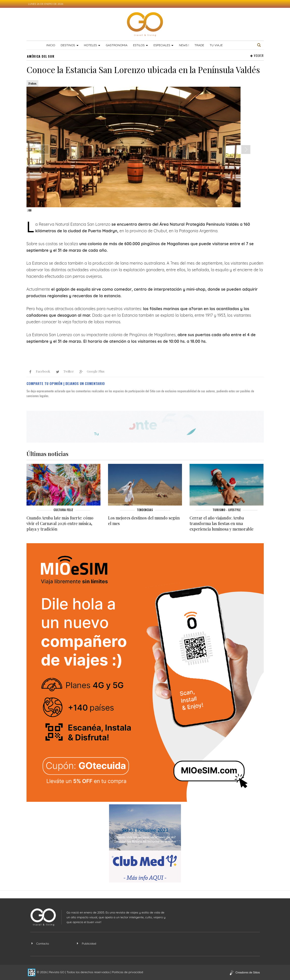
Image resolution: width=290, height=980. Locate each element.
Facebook (38, 372)
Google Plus (91, 372)
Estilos (140, 45)
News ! (184, 45)
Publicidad (89, 943)
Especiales (163, 45)
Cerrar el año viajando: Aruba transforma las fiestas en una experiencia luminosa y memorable (221, 523)
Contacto (43, 943)
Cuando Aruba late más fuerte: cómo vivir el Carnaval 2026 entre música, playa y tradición (60, 523)
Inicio (51, 45)
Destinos (69, 45)
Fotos (32, 83)
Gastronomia (117, 45)
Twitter (64, 372)
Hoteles (92, 45)
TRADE (199, 45)
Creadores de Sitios (248, 972)
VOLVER (257, 56)
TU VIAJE (216, 45)
